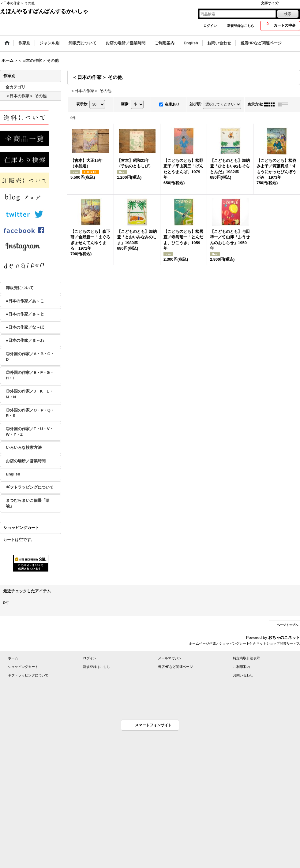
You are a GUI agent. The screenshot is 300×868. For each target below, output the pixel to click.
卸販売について (20, 288)
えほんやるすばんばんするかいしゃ (44, 11)
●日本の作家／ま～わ (25, 340)
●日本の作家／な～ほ (25, 327)
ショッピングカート (23, 667)
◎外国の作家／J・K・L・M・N (30, 394)
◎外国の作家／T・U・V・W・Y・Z (30, 432)
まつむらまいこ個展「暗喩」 (28, 503)
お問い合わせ (243, 675)
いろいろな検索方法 (24, 447)
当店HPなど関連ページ (175, 667)
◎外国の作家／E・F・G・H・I (30, 375)
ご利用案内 (241, 667)
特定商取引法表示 (246, 658)
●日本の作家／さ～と (25, 314)
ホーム (13, 658)
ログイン (210, 26)
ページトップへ (287, 625)
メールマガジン (170, 658)
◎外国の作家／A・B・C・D (30, 357)
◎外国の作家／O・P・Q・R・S (30, 413)
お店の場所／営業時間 (26, 461)
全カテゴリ (15, 87)
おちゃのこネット (284, 637)
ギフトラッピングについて (30, 487)
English (13, 474)
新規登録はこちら (241, 26)
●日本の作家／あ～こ (25, 301)
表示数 (82, 104)
